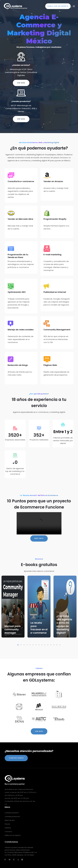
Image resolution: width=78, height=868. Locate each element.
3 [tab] (24, 645)
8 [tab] (39, 645)
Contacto (8, 832)
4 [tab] (27, 645)
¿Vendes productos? (21, 101)
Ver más (21, 83)
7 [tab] (36, 645)
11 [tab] (48, 645)
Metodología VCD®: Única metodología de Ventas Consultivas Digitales (21, 72)
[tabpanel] (13, 607)
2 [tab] (21, 645)
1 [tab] (18, 645)
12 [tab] (51, 645)
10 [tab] (45, 645)
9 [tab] (42, 645)
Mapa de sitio (10, 820)
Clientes (8, 828)
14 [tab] (56, 645)
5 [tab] (30, 645)
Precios (7, 824)
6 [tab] (33, 645)
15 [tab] (59, 645)
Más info (39, 538)
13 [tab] (53, 645)
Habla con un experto (13, 835)
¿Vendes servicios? (21, 65)
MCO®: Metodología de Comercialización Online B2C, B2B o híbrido (21, 108)
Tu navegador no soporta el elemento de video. (39, 523)
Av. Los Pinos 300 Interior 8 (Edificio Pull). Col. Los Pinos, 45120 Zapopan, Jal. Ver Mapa (21, 854)
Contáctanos (16, 758)
